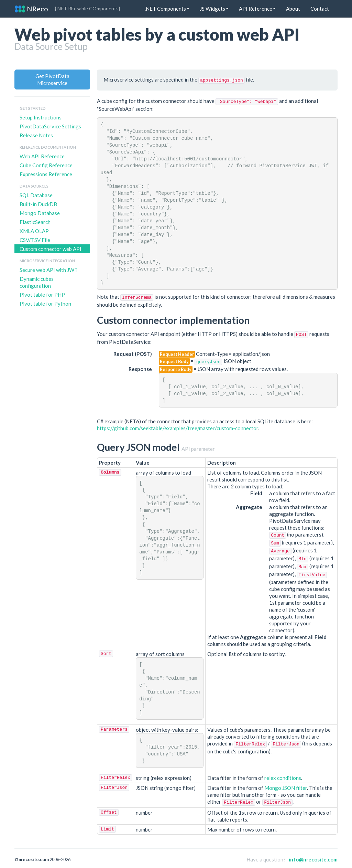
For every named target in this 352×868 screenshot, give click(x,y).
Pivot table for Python (45, 304)
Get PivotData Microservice (52, 80)
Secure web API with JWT (49, 270)
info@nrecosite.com (313, 859)
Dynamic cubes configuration (37, 282)
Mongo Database (40, 213)
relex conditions (283, 778)
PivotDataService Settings (50, 126)
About (293, 9)
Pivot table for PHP (42, 295)
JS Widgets (214, 9)
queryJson (208, 362)
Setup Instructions (41, 117)
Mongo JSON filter (286, 788)
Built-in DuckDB (38, 204)
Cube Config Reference (46, 165)
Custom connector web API (51, 249)
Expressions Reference (46, 174)
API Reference (257, 9)
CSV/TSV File (35, 240)
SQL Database (36, 195)
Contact (320, 9)
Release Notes (36, 135)
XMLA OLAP (34, 231)
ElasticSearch (35, 222)
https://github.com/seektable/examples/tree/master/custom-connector (178, 428)
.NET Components (167, 9)
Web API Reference (42, 156)
